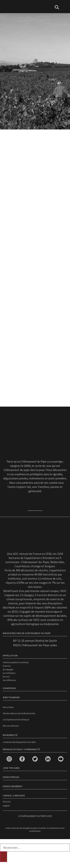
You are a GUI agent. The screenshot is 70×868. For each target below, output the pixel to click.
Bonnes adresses (11, 726)
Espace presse (11, 777)
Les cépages (8, 670)
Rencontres (8, 707)
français (7, 801)
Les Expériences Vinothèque (16, 720)
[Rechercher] (4, 857)
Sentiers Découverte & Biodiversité (19, 713)
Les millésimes (9, 680)
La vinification (9, 673)
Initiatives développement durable (19, 742)
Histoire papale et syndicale (16, 662)
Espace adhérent (13, 786)
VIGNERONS (9, 688)
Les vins (6, 677)
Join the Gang (11, 768)
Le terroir (7, 666)
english (6, 806)
